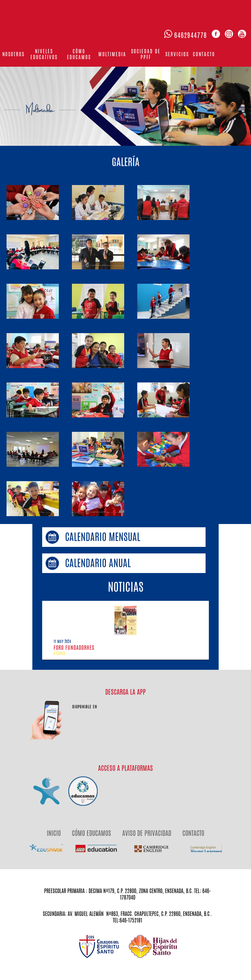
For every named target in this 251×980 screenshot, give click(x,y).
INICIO (54, 833)
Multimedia (112, 54)
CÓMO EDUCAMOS (92, 833)
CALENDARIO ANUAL (98, 563)
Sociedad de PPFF (146, 54)
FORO (59, 654)
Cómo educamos (79, 54)
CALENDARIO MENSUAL (103, 537)
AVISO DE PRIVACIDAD (147, 833)
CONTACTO (193, 833)
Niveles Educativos (44, 54)
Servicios (177, 54)
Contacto (204, 54)
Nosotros (13, 54)
